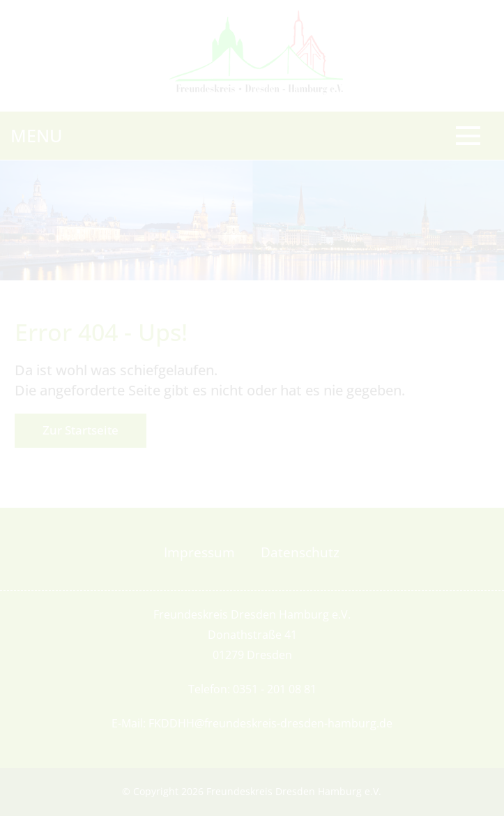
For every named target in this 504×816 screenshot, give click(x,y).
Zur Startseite (81, 430)
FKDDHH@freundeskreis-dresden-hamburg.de (270, 723)
